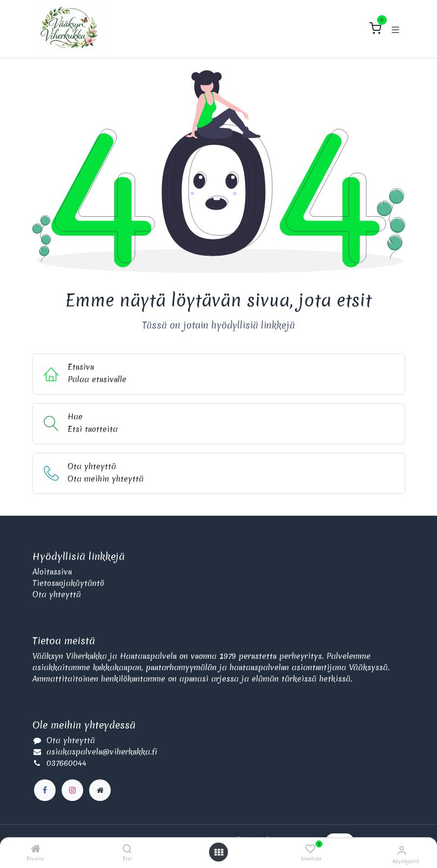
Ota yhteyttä (57, 595)
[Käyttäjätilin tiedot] (402, 850)
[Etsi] (127, 850)
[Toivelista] (310, 849)
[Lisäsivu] (100, 790)
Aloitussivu (52, 572)
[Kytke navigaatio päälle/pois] (395, 29)
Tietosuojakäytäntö (68, 583)
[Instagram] (72, 790)
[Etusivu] (36, 850)
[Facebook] (45, 790)
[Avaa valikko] (219, 852)
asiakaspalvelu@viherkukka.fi (102, 752)
